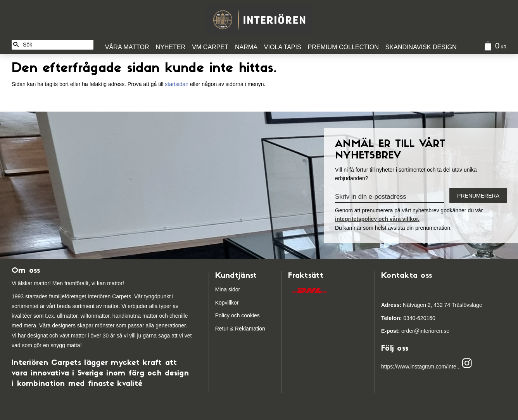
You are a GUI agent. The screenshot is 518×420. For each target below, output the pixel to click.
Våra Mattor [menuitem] (127, 47)
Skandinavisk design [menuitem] (421, 47)
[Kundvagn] (494, 47)
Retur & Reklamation (240, 329)
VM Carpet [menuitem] (210, 47)
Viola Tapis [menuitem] (283, 47)
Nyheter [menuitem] (171, 47)
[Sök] (16, 45)
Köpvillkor (227, 303)
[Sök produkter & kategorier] (57, 45)
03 (395, 318)
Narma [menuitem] (246, 47)
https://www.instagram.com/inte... (421, 367)
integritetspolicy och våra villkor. (377, 219)
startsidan (177, 84)
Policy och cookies (237, 315)
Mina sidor (228, 289)
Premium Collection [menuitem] (343, 47)
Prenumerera (478, 196)
